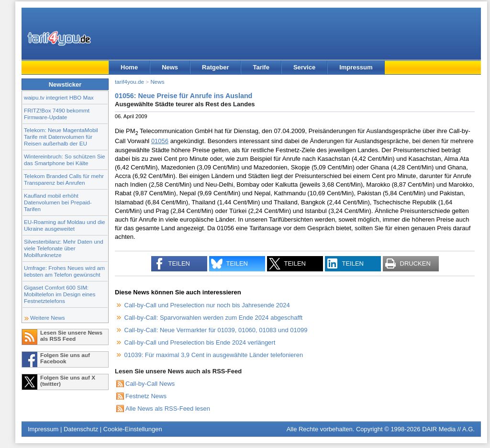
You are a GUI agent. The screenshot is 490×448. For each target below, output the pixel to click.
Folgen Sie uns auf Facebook (65, 358)
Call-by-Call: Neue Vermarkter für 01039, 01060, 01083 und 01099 (216, 330)
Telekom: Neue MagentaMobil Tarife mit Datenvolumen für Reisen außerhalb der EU (61, 137)
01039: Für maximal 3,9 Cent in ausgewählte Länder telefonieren (214, 355)
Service (304, 67)
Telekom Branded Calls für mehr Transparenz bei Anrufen (64, 179)
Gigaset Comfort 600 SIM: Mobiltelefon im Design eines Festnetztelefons (60, 294)
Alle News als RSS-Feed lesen (168, 409)
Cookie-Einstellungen (133, 429)
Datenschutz (81, 429)
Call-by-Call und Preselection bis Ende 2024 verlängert (200, 342)
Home (129, 67)
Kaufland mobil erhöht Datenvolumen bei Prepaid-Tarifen (58, 202)
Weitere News (48, 318)
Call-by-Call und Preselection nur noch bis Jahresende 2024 (207, 305)
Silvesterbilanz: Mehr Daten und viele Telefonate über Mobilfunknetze (64, 248)
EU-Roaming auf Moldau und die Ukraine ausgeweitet (65, 225)
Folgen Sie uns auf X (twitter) (68, 381)
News (170, 67)
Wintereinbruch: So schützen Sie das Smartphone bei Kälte (65, 160)
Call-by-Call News (150, 384)
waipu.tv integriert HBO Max (59, 97)
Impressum (356, 67)
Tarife (261, 67)
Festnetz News (146, 396)
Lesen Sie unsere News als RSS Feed (71, 336)
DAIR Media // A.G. (448, 429)
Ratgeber (215, 67)
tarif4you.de (129, 82)
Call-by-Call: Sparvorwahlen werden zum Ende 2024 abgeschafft (214, 318)
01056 (160, 141)
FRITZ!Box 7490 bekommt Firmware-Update (57, 114)
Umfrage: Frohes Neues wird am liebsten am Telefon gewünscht (64, 271)
